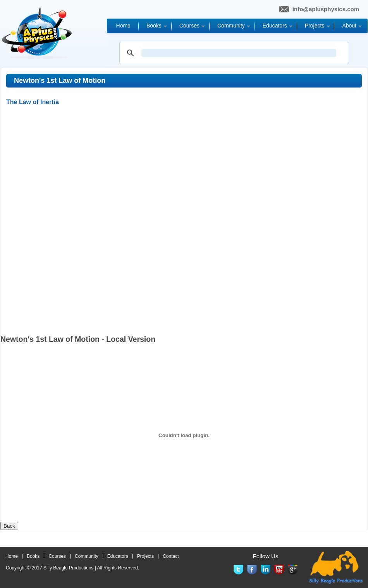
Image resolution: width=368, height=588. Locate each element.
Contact (171, 556)
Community (87, 556)
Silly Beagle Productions (68, 568)
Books (33, 556)
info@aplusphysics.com (326, 9)
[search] (239, 53)
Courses (57, 556)
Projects (145, 556)
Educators (118, 556)
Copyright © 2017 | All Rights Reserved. (72, 568)
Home (12, 556)
